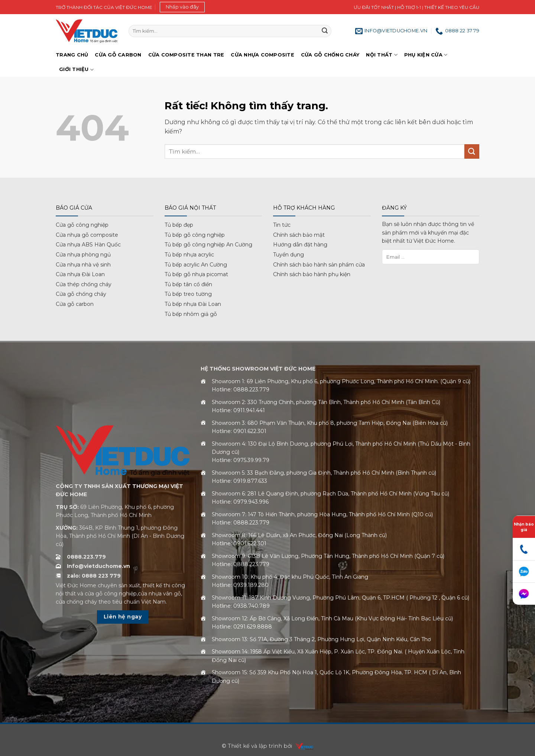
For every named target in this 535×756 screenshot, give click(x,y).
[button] (182, 7)
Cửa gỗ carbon (75, 304)
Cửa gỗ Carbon (118, 55)
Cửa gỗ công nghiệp (82, 225)
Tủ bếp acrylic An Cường (196, 265)
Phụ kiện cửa (426, 55)
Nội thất (382, 55)
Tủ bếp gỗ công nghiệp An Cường (208, 245)
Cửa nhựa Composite (262, 55)
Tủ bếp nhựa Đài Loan (193, 304)
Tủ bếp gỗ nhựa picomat (196, 274)
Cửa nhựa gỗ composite (87, 235)
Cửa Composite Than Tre (186, 55)
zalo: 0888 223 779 (94, 576)
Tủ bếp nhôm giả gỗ (191, 314)
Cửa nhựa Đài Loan (80, 274)
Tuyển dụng (288, 255)
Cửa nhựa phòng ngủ (83, 255)
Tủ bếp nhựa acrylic (189, 255)
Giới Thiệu (76, 70)
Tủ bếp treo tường (188, 294)
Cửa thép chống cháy (84, 284)
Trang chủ (72, 55)
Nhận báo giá (524, 527)
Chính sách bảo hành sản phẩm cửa (319, 265)
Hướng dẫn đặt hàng (300, 245)
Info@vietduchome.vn (98, 566)
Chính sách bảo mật (299, 235)
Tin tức (282, 225)
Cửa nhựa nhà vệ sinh (83, 265)
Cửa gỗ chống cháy (330, 55)
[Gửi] (325, 31)
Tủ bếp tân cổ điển (188, 284)
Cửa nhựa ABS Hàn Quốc (88, 245)
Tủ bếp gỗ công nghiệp (195, 235)
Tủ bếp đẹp (179, 225)
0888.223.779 (86, 557)
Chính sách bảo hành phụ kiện (312, 274)
